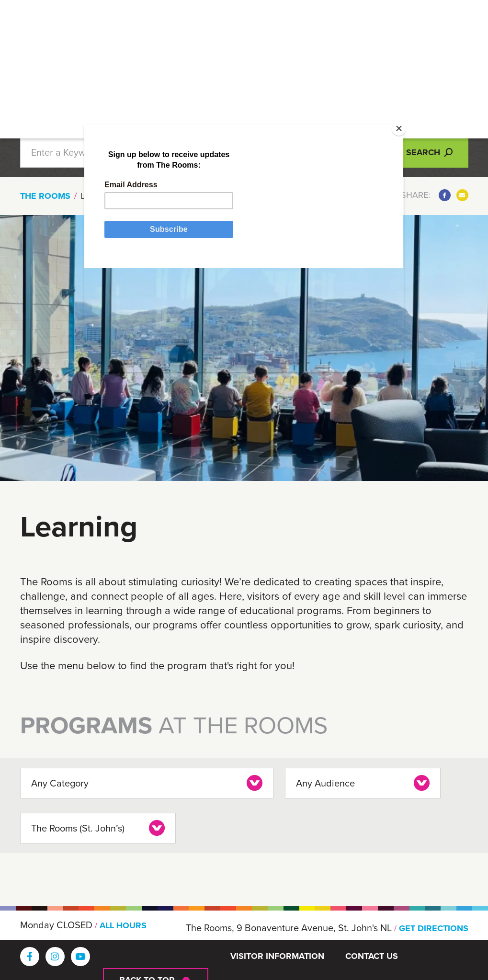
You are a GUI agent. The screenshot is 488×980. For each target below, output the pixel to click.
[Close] (386, 149)
